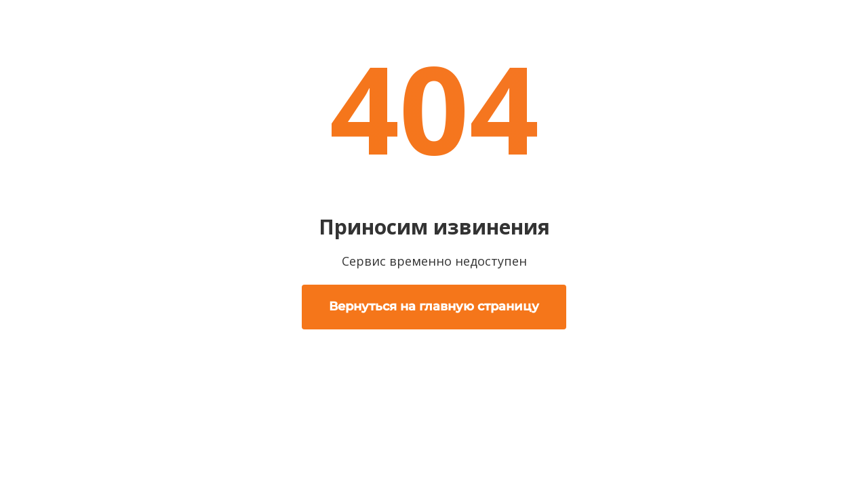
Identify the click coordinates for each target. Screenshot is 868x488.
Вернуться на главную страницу (434, 306)
